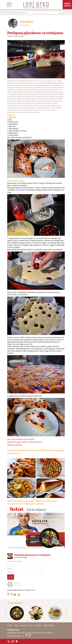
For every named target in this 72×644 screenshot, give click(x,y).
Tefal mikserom (21, 190)
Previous (6, 613)
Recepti (23, 625)
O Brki (10, 625)
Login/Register (48, 625)
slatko (10, 36)
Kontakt (38, 625)
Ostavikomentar (11, 577)
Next (66, 613)
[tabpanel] (17, 613)
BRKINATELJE (67, 5)
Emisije (30, 625)
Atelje (16, 625)
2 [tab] (37, 622)
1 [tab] (35, 622)
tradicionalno (18, 36)
